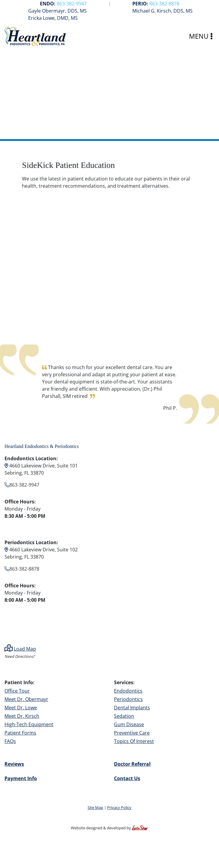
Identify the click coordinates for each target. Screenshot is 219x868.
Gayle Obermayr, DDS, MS (57, 11)
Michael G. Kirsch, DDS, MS (162, 11)
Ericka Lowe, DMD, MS (53, 18)
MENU (201, 36)
